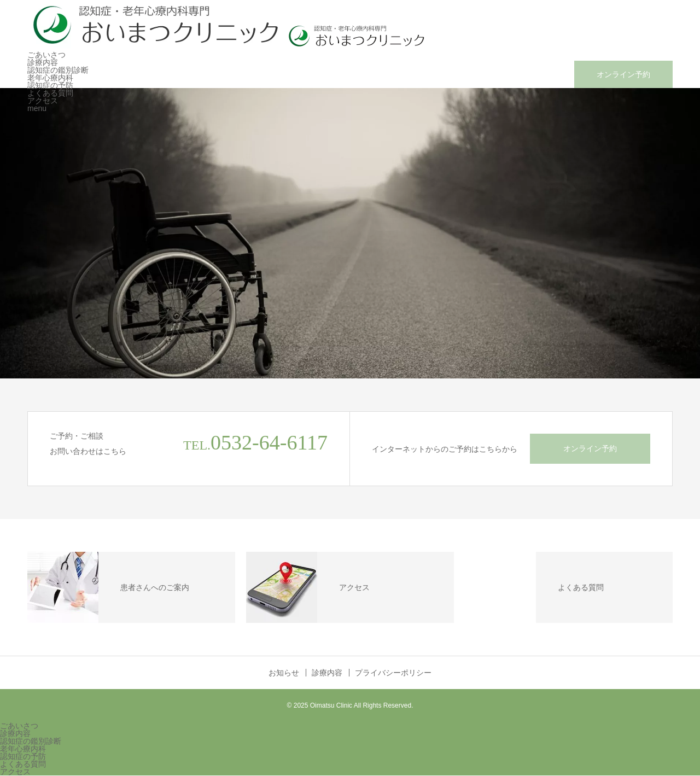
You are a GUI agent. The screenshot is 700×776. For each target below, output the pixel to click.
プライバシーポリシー (393, 673)
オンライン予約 (623, 74)
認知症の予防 (50, 85)
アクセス (43, 101)
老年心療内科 (50, 78)
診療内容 (43, 62)
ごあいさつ (46, 55)
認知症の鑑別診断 (58, 70)
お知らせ (284, 673)
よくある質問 (50, 93)
